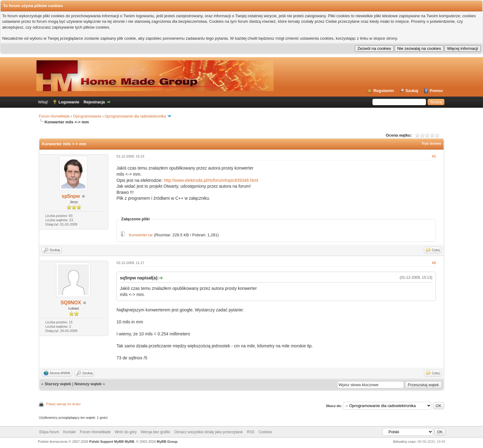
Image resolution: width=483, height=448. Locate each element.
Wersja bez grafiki (155, 432)
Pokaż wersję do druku (63, 404)
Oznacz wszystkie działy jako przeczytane (208, 432)
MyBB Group (167, 442)
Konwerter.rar (141, 235)
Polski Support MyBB (107, 442)
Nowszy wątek (88, 384)
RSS (251, 432)
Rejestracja (94, 102)
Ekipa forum (49, 432)
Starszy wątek (58, 384)
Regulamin (384, 91)
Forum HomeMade (54, 116)
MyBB (130, 442)
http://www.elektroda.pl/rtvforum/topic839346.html (211, 180)
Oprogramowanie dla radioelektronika (135, 116)
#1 (434, 156)
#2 (434, 263)
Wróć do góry (126, 432)
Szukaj (412, 91)
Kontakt (69, 432)
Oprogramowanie (87, 116)
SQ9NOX (71, 303)
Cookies (265, 432)
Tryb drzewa (431, 143)
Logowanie (69, 102)
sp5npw (71, 196)
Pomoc (436, 91)
